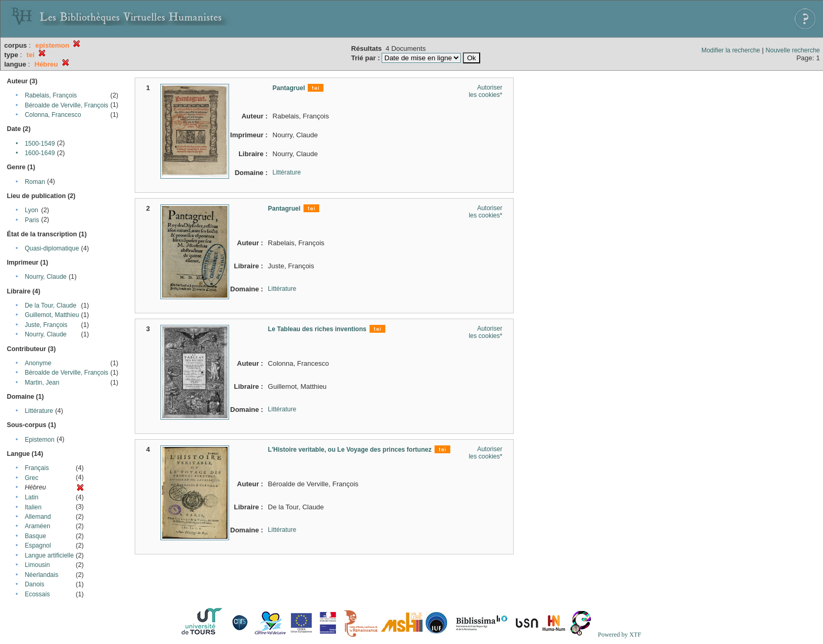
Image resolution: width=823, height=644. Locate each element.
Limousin (37, 565)
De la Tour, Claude (51, 305)
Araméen (37, 526)
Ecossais (37, 594)
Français (37, 468)
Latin (31, 497)
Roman (35, 182)
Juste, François (46, 325)
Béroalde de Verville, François (66, 105)
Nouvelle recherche (793, 50)
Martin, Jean (42, 383)
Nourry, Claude (46, 277)
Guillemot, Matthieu (52, 315)
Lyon (31, 210)
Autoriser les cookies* (485, 91)
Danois (34, 584)
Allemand (38, 517)
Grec (31, 478)
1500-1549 (40, 144)
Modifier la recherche (731, 50)
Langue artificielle (49, 555)
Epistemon (40, 440)
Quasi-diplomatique (52, 248)
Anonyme (38, 363)
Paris (32, 220)
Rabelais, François (51, 95)
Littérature (39, 411)
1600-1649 (40, 153)
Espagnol (38, 545)
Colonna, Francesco (53, 115)
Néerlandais (41, 575)
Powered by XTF (619, 635)
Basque (35, 536)
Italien (33, 507)
